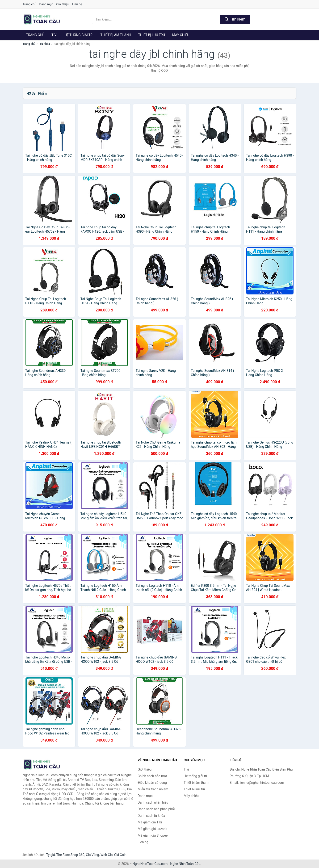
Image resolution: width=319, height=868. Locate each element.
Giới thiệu (63, 4)
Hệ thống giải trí (79, 35)
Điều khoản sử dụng (152, 783)
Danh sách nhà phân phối (156, 809)
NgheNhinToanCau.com (150, 864)
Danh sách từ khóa (151, 816)
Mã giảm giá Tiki (150, 822)
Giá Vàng (92, 855)
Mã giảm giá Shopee (153, 835)
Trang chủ (29, 4)
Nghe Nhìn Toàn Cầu (185, 864)
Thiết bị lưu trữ (152, 35)
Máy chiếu (181, 35)
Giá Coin (120, 855)
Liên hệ (77, 4)
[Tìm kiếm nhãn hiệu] (156, 19)
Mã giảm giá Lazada (153, 829)
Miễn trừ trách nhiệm (153, 789)
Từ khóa (45, 44)
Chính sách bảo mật (152, 776)
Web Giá (107, 855)
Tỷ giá (51, 855)
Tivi (54, 35)
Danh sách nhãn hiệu (153, 802)
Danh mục (46, 4)
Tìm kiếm (235, 19)
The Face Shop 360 (70, 855)
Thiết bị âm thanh (116, 35)
